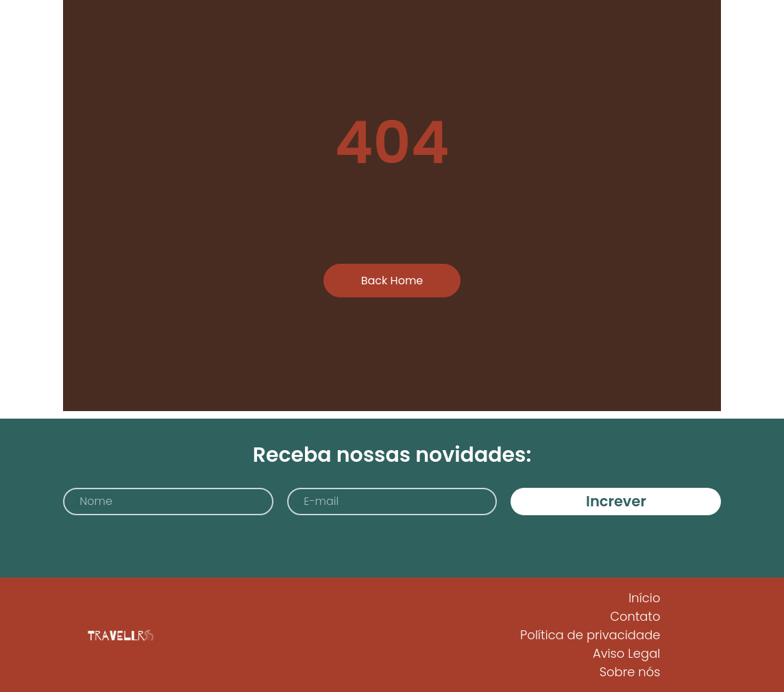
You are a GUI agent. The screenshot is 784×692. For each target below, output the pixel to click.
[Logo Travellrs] (119, 635)
